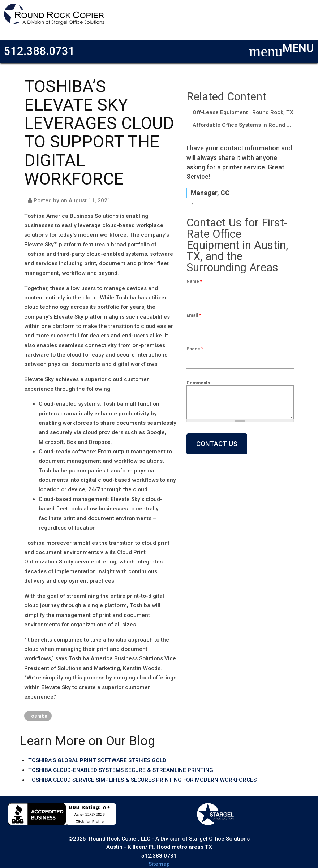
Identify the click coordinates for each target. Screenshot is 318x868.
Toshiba (38, 716)
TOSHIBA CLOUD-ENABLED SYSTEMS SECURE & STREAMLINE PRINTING (121, 770)
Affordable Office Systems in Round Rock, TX (243, 125)
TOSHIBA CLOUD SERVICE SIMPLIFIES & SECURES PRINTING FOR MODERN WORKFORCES (142, 780)
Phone (195, 349)
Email (194, 315)
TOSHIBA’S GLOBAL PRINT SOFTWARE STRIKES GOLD (97, 760)
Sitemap (159, 864)
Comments (198, 383)
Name (194, 281)
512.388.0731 (39, 51)
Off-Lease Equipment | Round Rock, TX (243, 112)
